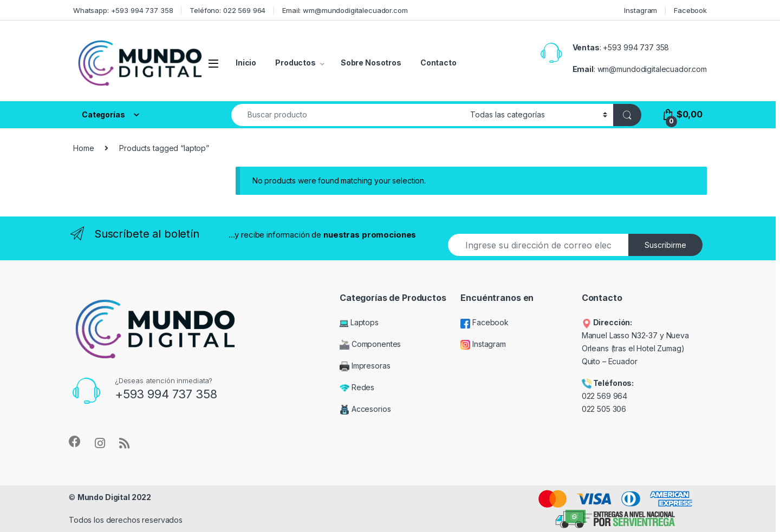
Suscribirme (665, 245)
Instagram (641, 10)
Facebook (690, 10)
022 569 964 (604, 396)
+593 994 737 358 (636, 47)
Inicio (246, 63)
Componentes (370, 344)
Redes (357, 387)
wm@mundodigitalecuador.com (652, 69)
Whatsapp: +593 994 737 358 (123, 10)
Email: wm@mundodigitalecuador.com (345, 10)
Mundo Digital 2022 (114, 497)
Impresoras (365, 366)
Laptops (359, 322)
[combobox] (348, 115)
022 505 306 (605, 409)
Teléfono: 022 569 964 (227, 10)
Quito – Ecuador (610, 361)
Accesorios (365, 409)
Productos (295, 63)
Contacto (438, 63)
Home (83, 148)
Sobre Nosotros (371, 63)
